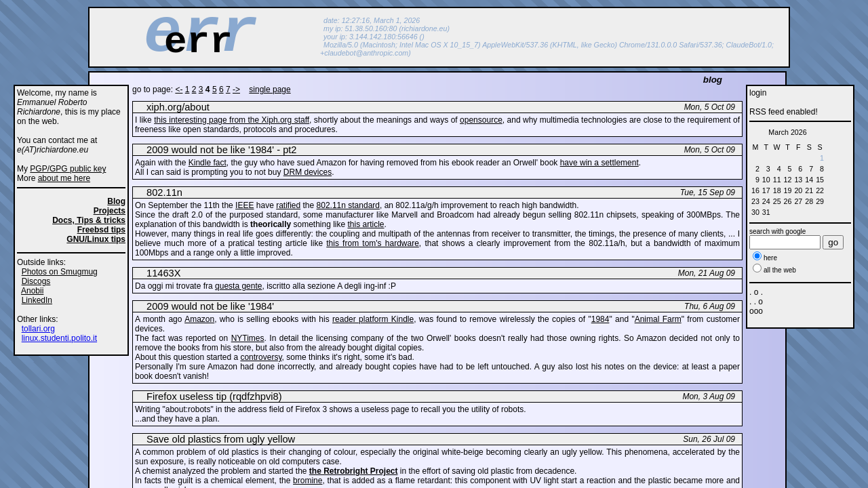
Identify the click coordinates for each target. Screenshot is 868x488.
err (198, 42)
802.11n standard (348, 205)
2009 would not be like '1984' (210, 306)
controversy (261, 357)
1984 (600, 319)
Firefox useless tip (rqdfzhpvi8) (214, 396)
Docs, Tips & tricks (89, 220)
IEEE (244, 205)
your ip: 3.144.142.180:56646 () (374, 37)
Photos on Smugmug (60, 272)
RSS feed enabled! (784, 112)
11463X (164, 273)
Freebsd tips (101, 230)
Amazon (199, 319)
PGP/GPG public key (68, 169)
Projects (110, 211)
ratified (288, 205)
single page (270, 89)
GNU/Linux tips (96, 239)
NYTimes (248, 338)
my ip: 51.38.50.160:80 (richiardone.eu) (387, 28)
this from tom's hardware (373, 243)
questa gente (238, 286)
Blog (116, 201)
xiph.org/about (178, 107)
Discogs (36, 281)
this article (366, 224)
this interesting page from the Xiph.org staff (232, 120)
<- (179, 89)
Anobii (32, 291)
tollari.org (38, 329)
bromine (308, 481)
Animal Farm (658, 319)
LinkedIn (37, 300)
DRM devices (308, 172)
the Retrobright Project (354, 471)
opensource (481, 120)
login (758, 93)
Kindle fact (208, 163)
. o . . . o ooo (756, 302)
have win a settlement (599, 163)
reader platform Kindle (373, 319)
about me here (64, 178)
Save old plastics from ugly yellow (221, 439)
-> (236, 89)
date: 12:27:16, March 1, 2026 (372, 20)
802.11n (164, 192)
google (795, 231)
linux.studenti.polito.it (59, 338)
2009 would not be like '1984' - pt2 (222, 150)
